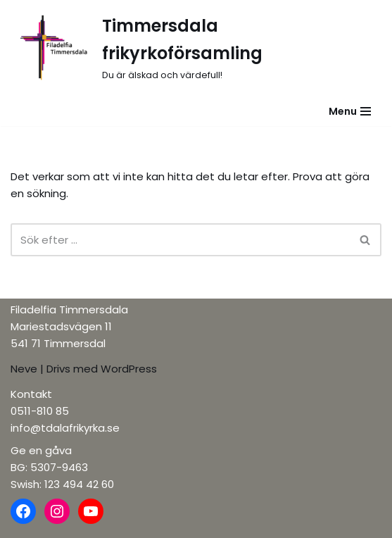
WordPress (129, 369)
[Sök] (180, 240)
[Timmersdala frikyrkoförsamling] (196, 48)
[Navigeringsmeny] (350, 111)
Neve (24, 369)
